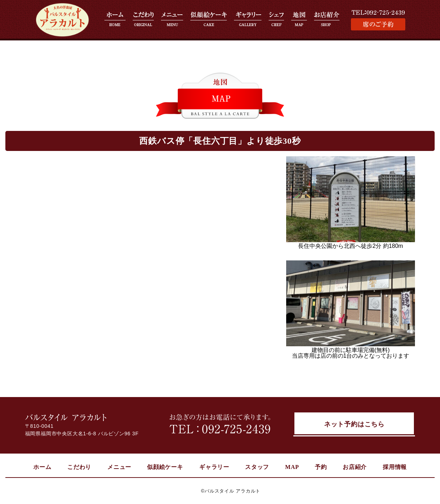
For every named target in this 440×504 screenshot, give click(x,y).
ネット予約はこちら (354, 425)
